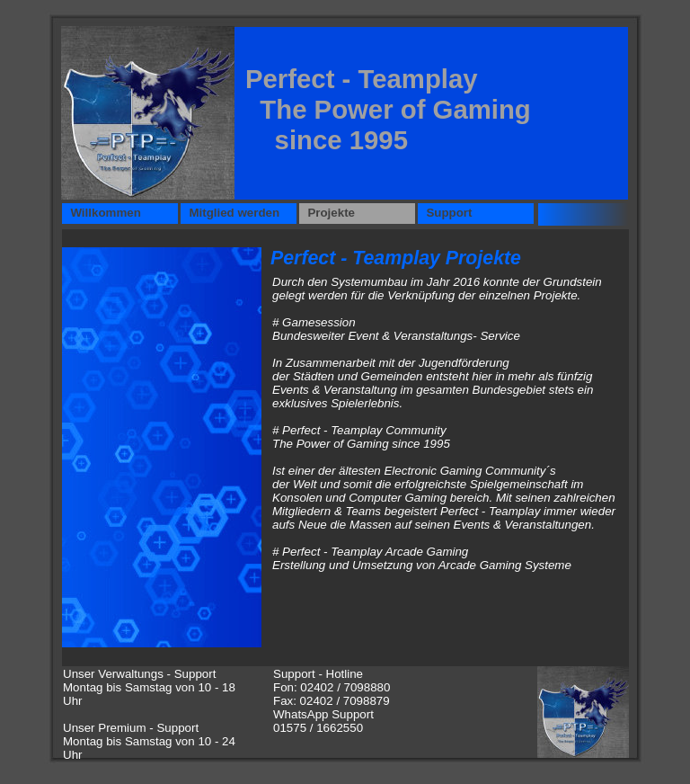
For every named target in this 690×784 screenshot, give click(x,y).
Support (446, 213)
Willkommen (102, 213)
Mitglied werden (231, 213)
